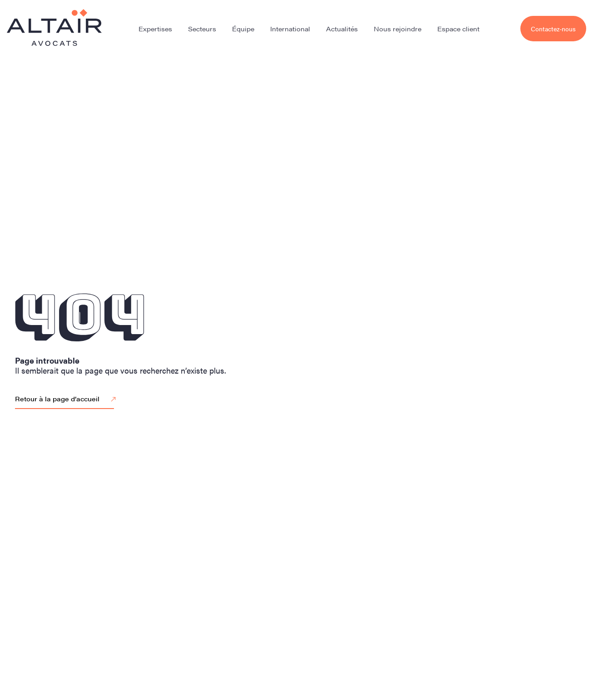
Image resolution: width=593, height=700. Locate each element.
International (290, 29)
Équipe (243, 29)
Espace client (458, 29)
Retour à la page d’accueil (67, 399)
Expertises (155, 29)
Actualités (342, 29)
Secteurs (202, 29)
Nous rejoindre (398, 29)
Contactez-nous (553, 29)
